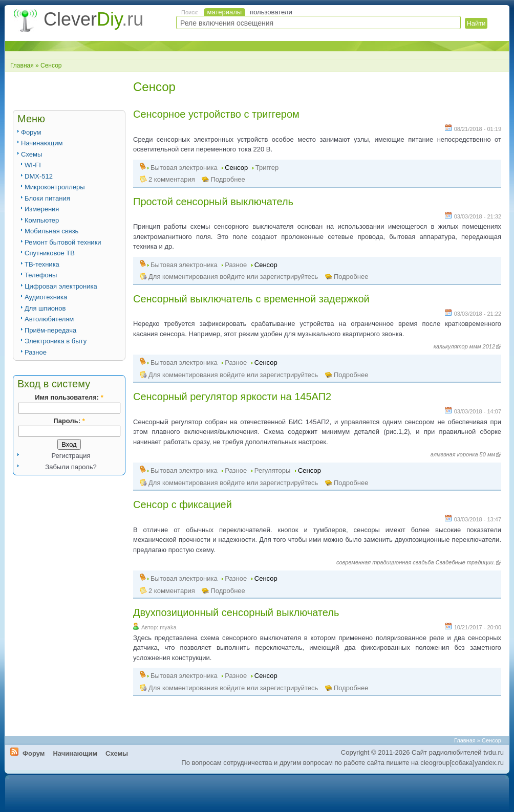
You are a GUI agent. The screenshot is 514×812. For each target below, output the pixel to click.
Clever (93, 19)
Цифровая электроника (61, 286)
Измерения (42, 209)
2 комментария (172, 179)
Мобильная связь (51, 231)
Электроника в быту (56, 341)
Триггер (267, 168)
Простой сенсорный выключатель (213, 202)
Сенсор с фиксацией (183, 504)
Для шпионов (45, 308)
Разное (36, 352)
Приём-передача (50, 330)
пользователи (271, 12)
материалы (225, 12)
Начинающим (42, 143)
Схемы (31, 154)
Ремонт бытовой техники (63, 242)
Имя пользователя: (69, 397)
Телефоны (41, 275)
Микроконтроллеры (55, 187)
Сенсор (236, 168)
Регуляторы (273, 470)
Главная (22, 65)
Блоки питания (47, 198)
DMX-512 (39, 176)
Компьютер (42, 220)
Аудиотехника (46, 297)
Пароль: (69, 421)
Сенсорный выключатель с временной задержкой (251, 299)
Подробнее (228, 179)
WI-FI (33, 165)
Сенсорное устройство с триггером (216, 114)
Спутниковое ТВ (50, 253)
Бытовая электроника (184, 168)
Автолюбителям (49, 319)
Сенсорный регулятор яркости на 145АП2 (232, 397)
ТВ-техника (42, 264)
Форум (31, 132)
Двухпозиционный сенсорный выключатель (236, 612)
